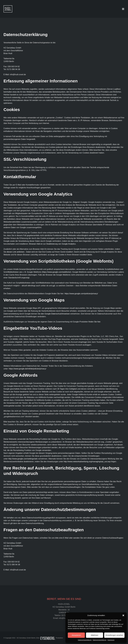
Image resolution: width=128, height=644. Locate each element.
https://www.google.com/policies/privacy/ (81, 294)
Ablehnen (94, 635)
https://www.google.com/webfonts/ (56, 272)
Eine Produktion (50, 638)
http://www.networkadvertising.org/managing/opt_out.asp (87, 462)
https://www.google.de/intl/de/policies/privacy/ (27, 369)
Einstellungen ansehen (114, 635)
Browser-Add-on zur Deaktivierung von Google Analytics (52, 244)
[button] (123, 615)
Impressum (111, 640)
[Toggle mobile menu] (123, 9)
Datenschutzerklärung (85, 640)
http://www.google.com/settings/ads (23, 459)
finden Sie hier (94, 322)
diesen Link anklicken (16, 252)
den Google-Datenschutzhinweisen (55, 314)
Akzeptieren (76, 635)
